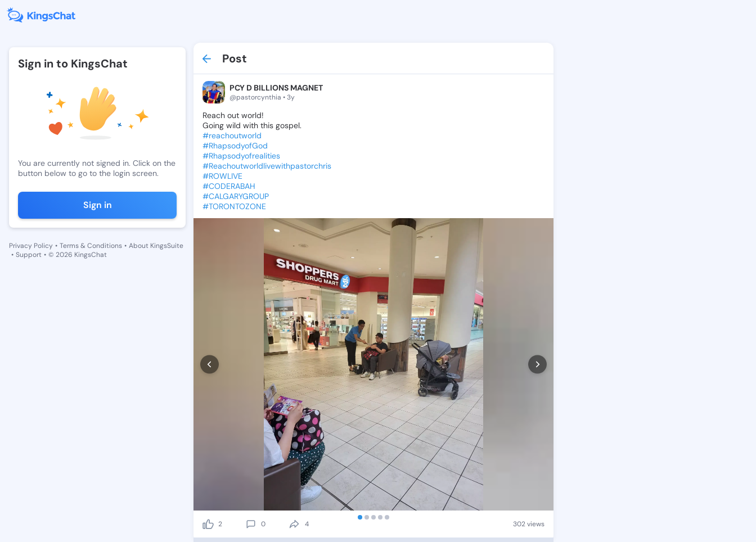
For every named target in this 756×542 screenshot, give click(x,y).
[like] (208, 524)
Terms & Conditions (91, 246)
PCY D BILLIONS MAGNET (276, 88)
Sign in (98, 205)
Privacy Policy (31, 246)
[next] (537, 365)
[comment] (251, 524)
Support (29, 255)
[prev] (210, 365)
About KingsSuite (156, 246)
